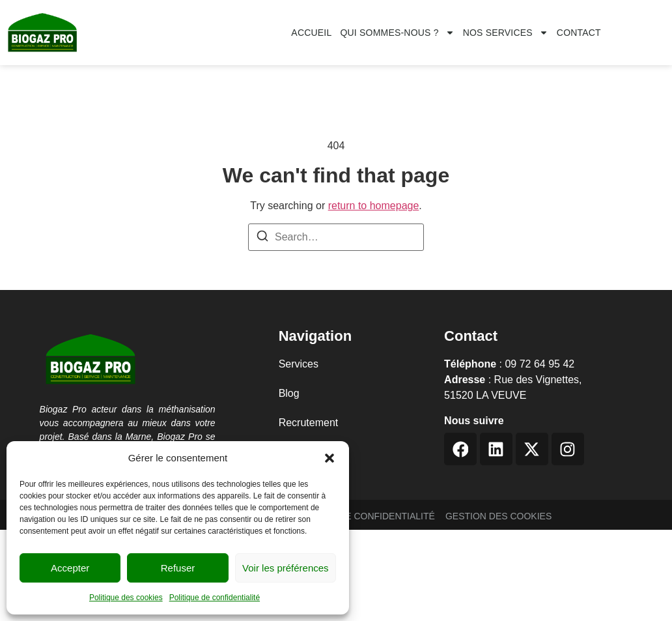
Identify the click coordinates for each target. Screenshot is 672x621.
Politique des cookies (126, 598)
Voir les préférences (286, 568)
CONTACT (579, 33)
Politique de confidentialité (215, 598)
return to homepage (374, 206)
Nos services (506, 33)
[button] (329, 458)
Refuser (178, 568)
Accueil (311, 33)
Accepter (70, 568)
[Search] (262, 238)
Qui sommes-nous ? (397, 33)
